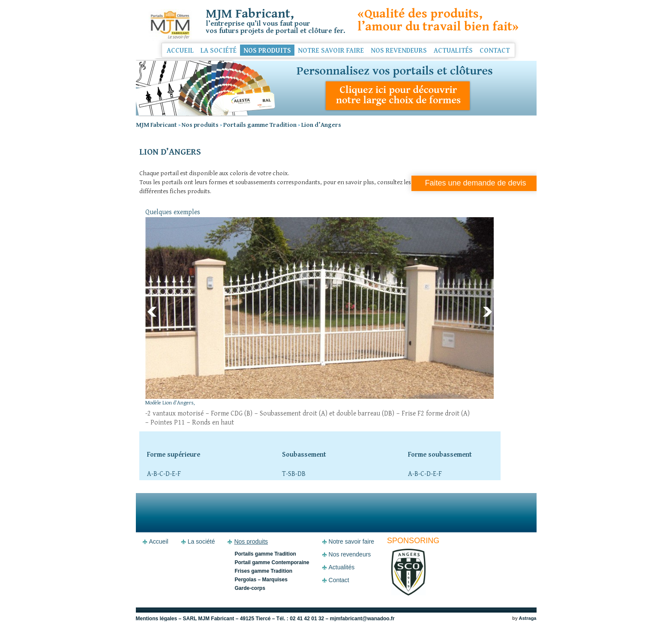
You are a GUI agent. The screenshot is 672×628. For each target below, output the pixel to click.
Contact (495, 50)
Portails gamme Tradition (265, 554)
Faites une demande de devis (475, 183)
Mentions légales (157, 619)
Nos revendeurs (399, 50)
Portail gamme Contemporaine (272, 562)
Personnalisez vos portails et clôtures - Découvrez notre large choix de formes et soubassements (336, 88)
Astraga (528, 618)
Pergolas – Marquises (261, 580)
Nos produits (267, 50)
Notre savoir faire (331, 50)
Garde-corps (250, 588)
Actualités (453, 50)
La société (219, 50)
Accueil (180, 50)
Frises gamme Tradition (263, 571)
